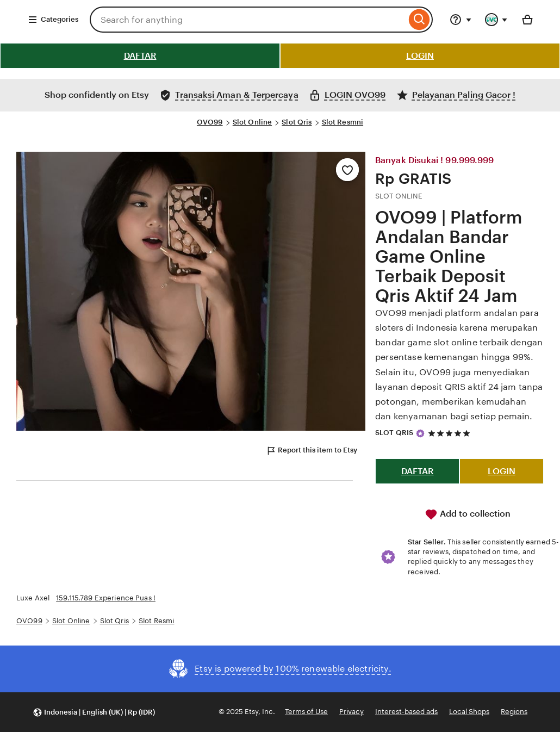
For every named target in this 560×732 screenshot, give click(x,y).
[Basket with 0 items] (527, 20)
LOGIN (420, 56)
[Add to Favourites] (347, 170)
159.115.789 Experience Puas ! (106, 598)
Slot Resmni (343, 122)
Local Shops (469, 712)
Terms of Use (306, 712)
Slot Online (252, 122)
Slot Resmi (156, 621)
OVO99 (210, 122)
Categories (53, 20)
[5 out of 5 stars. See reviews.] (451, 433)
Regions (514, 712)
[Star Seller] (420, 433)
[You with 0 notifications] (496, 20)
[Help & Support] (461, 20)
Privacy (351, 712)
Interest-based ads (406, 712)
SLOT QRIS (394, 433)
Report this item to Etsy (312, 451)
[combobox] (248, 20)
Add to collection (468, 514)
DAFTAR (140, 56)
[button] (94, 712)
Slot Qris (297, 122)
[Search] (419, 20)
